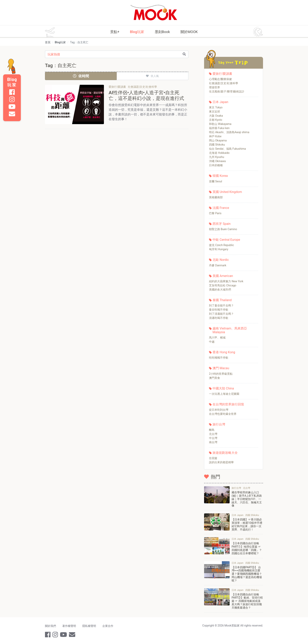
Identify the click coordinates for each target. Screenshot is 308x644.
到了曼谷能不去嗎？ (221, 305)
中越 (212, 342)
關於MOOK (189, 32)
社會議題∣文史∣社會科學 (224, 83)
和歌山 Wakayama (220, 124)
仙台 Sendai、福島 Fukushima (227, 149)
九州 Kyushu (217, 157)
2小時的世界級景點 (221, 374)
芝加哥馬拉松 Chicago (223, 285)
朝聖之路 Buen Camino (223, 229)
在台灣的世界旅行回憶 (228, 404)
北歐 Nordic (221, 260)
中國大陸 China (223, 388)
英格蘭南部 (216, 197)
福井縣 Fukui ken (219, 128)
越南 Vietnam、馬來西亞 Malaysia (230, 330)
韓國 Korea (220, 176)
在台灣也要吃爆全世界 (223, 414)
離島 (212, 430)
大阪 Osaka (216, 116)
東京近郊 (214, 112)
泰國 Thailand (222, 300)
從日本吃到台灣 (219, 410)
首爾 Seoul (215, 181)
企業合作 (108, 626)
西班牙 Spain (222, 224)
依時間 (81, 76)
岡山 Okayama (218, 140)
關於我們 (50, 626)
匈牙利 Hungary (219, 249)
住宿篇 (213, 458)
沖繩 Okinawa (217, 161)
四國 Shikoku (217, 145)
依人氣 (152, 76)
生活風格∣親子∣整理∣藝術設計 (227, 91)
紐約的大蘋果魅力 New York (226, 281)
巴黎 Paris (215, 213)
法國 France (221, 208)
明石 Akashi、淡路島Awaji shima (229, 132)
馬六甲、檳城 (217, 338)
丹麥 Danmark (218, 265)
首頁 (48, 42)
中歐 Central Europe (226, 240)
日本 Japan (220, 102)
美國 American (223, 276)
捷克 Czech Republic (221, 245)
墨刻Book (162, 32)
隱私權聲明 (89, 626)
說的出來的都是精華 (221, 462)
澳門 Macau (221, 368)
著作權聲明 (69, 626)
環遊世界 (214, 87)
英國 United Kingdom (227, 192)
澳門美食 (214, 378)
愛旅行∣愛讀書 (222, 74)
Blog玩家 (137, 32)
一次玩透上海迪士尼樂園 (224, 394)
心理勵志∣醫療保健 (220, 79)
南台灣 (213, 442)
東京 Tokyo (216, 107)
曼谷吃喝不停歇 (219, 310)
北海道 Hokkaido (219, 153)
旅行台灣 (219, 424)
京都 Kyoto (216, 120)
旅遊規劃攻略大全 (225, 453)
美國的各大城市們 (220, 290)
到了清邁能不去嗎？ (221, 314)
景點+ (115, 32)
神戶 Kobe (215, 136)
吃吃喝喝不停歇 (219, 358)
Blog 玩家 (12, 82)
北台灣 (213, 434)
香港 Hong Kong (224, 352)
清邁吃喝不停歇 (219, 318)
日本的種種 (216, 165)
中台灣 (213, 438)
